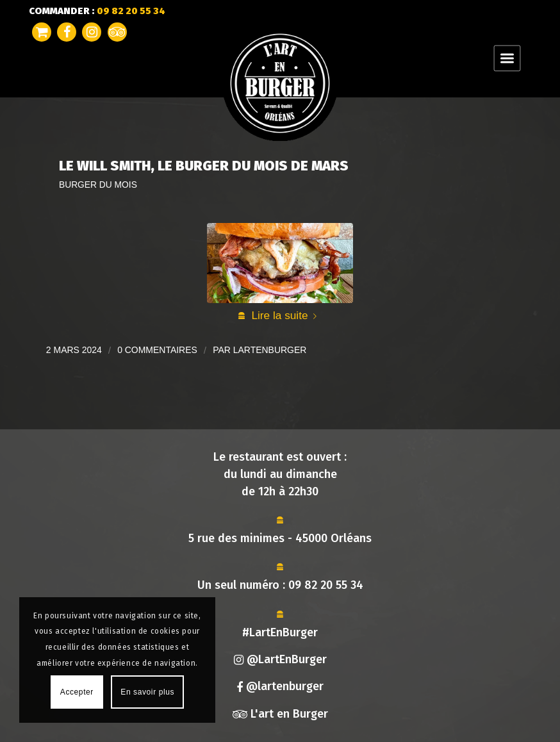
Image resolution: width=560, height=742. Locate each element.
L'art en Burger (280, 714)
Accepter (77, 692)
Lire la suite (286, 315)
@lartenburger (280, 686)
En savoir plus (147, 692)
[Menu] (507, 58)
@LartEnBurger (280, 659)
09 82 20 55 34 (326, 585)
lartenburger (270, 350)
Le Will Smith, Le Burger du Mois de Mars (204, 166)
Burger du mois (98, 185)
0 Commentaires (157, 350)
